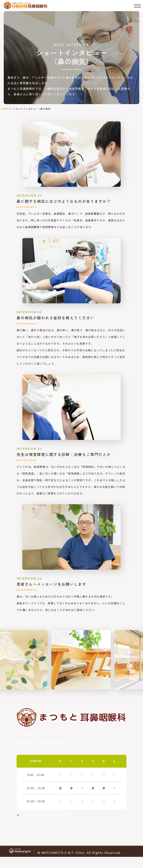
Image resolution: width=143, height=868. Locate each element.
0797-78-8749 (42, 743)
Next (140, 651)
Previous (4, 651)
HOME (5, 109)
